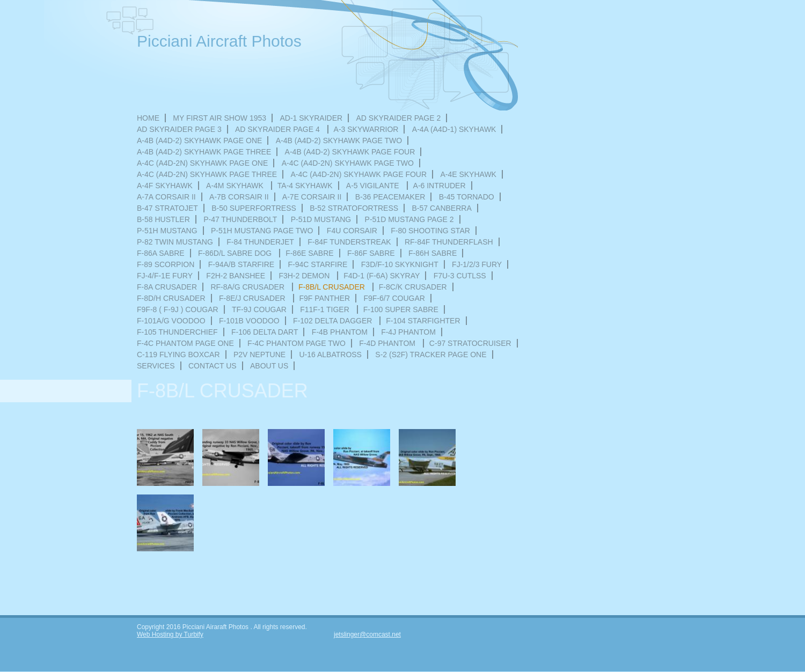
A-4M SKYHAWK (236, 186)
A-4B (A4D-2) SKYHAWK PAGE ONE (199, 141)
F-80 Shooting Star (430, 231)
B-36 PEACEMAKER (390, 197)
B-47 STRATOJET (167, 208)
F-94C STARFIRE (317, 264)
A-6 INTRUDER (440, 186)
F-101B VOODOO (249, 321)
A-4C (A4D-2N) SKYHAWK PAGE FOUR (358, 174)
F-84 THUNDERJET (260, 242)
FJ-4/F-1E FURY (165, 276)
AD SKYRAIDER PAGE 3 (179, 129)
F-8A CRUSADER (167, 287)
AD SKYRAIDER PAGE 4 (279, 129)
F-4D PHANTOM (388, 343)
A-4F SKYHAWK (165, 186)
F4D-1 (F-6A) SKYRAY (382, 276)
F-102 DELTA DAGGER (334, 321)
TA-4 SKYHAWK (305, 186)
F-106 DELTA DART (265, 332)
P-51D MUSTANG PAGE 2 (409, 219)
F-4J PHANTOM (408, 332)
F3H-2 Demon (305, 276)
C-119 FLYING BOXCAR (178, 355)
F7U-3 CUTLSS (460, 276)
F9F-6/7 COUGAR (394, 298)
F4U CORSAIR (352, 231)
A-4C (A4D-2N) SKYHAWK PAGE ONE (202, 163)
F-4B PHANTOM (340, 332)
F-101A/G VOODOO (171, 321)
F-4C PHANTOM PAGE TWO (297, 343)
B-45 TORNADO (467, 197)
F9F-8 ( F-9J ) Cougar (178, 309)
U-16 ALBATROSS (331, 355)
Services (156, 366)
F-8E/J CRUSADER (253, 298)
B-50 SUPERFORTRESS (254, 208)
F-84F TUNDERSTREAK (349, 242)
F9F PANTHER (325, 298)
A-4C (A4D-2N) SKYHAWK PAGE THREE (207, 174)
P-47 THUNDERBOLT (240, 219)
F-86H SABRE (433, 253)
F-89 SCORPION (166, 264)
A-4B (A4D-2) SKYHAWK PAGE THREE (204, 152)
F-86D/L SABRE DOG (236, 253)
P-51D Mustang (321, 219)
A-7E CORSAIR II (312, 197)
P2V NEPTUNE (259, 355)
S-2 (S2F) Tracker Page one (431, 355)
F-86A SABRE (161, 253)
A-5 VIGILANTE (374, 186)
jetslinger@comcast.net (367, 634)
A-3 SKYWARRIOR (366, 129)
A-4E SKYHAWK (468, 174)
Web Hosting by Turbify (170, 634)
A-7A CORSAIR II (166, 197)
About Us (269, 366)
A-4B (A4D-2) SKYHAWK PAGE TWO (339, 141)
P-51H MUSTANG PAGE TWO (262, 231)
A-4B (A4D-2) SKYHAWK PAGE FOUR (350, 152)
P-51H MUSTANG (167, 231)
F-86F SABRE (371, 253)
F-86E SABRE (309, 253)
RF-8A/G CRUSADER (248, 287)
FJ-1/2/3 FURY (477, 264)
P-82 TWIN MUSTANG (175, 242)
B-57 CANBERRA (441, 208)
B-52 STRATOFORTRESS (354, 208)
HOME (148, 118)
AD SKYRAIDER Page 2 (399, 118)
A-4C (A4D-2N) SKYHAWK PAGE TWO (348, 163)
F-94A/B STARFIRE (241, 264)
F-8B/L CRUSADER (333, 287)
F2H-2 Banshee (236, 276)
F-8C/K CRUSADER (413, 287)
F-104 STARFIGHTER (423, 321)
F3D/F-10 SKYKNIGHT (400, 264)
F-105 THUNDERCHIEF (177, 332)
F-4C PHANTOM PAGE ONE (185, 343)
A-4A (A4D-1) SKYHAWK (454, 129)
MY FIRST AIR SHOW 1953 (219, 118)
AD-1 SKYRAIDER (311, 118)
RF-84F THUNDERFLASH (449, 242)
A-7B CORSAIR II (239, 197)
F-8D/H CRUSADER (171, 298)
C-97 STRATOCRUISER (470, 343)
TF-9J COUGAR (259, 309)
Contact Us (213, 366)
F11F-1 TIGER (325, 309)
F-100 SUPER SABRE (401, 309)
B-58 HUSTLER (163, 219)
